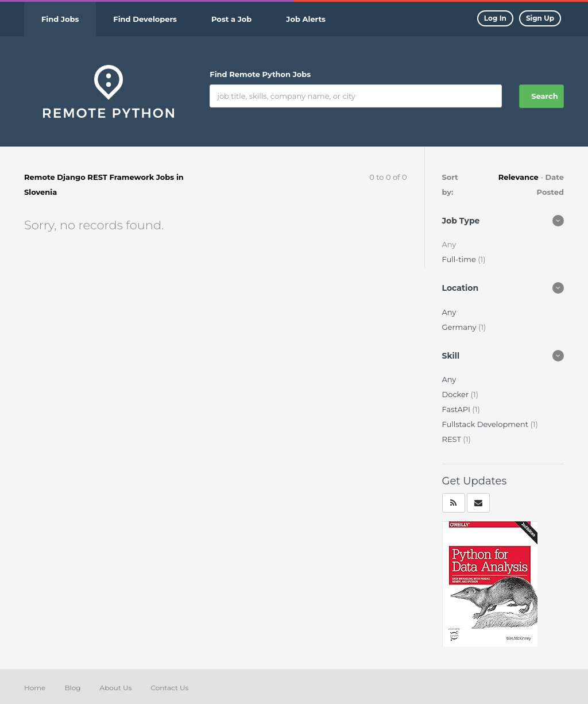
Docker (457, 394)
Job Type (461, 221)
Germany (460, 327)
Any (449, 312)
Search (544, 96)
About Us (116, 688)
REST (453, 439)
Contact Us (169, 688)
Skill (451, 356)
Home (35, 688)
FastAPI (457, 409)
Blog (72, 688)
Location (461, 288)
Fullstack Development (486, 424)
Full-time (460, 259)
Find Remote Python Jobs (260, 74)
